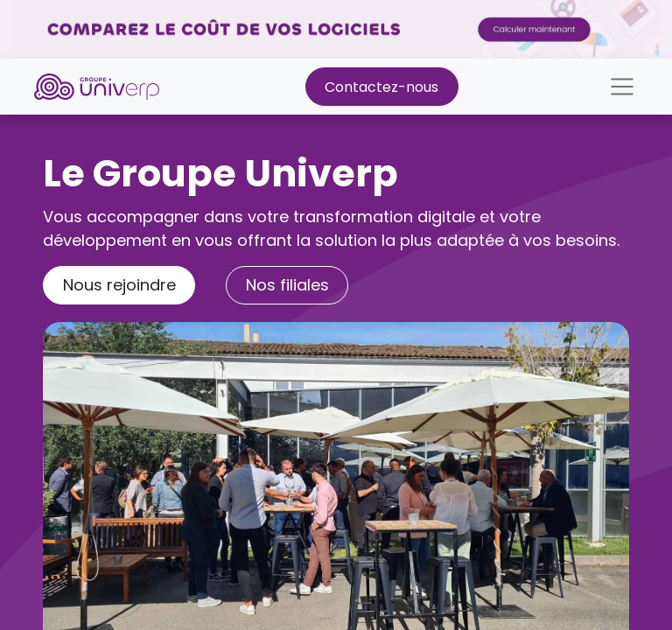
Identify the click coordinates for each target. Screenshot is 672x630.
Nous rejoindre (119, 285)
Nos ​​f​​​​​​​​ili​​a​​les (287, 285)
